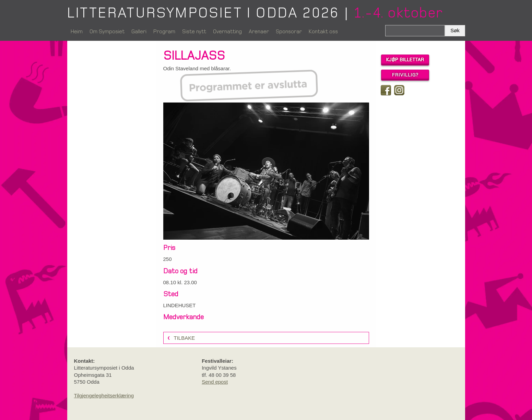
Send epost (215, 382)
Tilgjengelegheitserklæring (104, 395)
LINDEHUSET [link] (180, 305)
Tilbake (185, 338)
